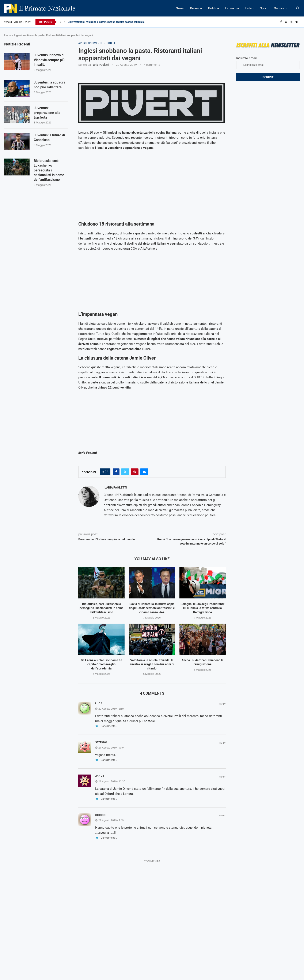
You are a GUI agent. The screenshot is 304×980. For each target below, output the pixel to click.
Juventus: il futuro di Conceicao (49, 138)
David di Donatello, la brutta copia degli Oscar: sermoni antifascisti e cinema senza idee (152, 608)
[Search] (298, 8)
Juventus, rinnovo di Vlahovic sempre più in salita (49, 60)
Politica (214, 8)
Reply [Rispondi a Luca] (222, 704)
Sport (264, 8)
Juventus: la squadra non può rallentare (50, 85)
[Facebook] (281, 22)
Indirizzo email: (268, 63)
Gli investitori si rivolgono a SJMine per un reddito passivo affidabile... (107, 22)
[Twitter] (286, 22)
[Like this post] (106, 472)
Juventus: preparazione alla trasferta (47, 113)
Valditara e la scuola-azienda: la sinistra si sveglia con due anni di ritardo (152, 664)
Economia (232, 8)
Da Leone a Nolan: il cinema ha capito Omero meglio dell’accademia (102, 664)
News (180, 8)
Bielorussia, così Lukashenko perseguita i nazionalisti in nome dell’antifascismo (102, 608)
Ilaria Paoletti (100, 65)
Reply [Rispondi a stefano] (222, 743)
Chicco (100, 815)
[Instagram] (291, 22)
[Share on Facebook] (116, 472)
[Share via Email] (144, 472)
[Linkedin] (296, 22)
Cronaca (196, 8)
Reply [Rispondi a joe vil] (222, 777)
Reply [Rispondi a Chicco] (222, 816)
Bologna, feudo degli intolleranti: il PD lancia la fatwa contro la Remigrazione (203, 608)
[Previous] (60, 22)
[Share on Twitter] (125, 472)
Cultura (279, 8)
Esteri (249, 8)
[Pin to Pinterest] (135, 472)
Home (8, 35)
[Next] (64, 22)
